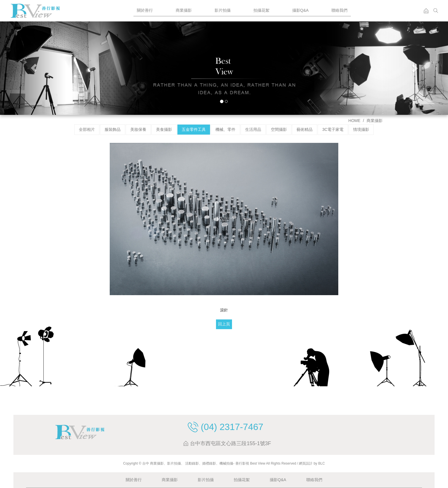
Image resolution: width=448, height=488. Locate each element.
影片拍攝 (223, 10)
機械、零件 (225, 129)
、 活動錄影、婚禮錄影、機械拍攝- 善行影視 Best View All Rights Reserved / (240, 463)
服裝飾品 (113, 129)
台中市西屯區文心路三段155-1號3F (230, 444)
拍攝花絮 (261, 10)
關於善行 (145, 10)
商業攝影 (184, 10)
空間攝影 (279, 129)
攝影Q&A (301, 10)
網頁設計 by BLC (312, 463)
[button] (34, 68)
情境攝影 (361, 129)
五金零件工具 (194, 129)
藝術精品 (305, 129)
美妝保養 (138, 129)
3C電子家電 (333, 129)
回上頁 (224, 324)
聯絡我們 (339, 10)
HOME (354, 121)
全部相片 (87, 129)
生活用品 (253, 129)
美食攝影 (164, 129)
